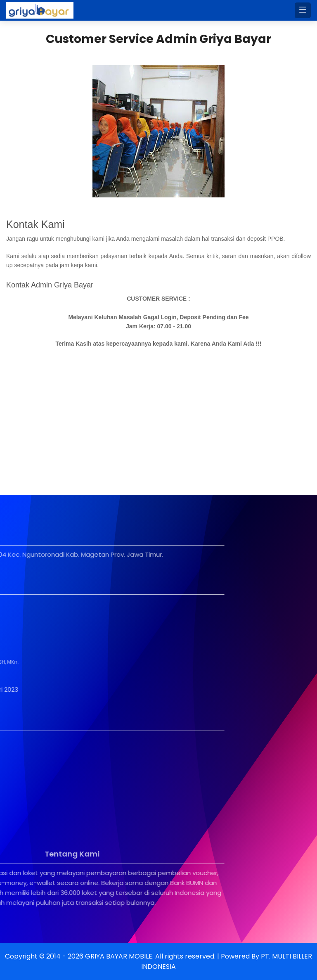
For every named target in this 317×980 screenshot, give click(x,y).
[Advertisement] (158, 420)
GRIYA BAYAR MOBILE (119, 956)
